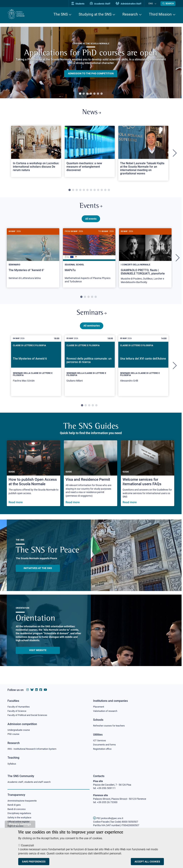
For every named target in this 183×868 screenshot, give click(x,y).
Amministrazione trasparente (24, 801)
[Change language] (156, 4)
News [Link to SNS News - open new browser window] (92, 113)
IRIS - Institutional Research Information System (34, 749)
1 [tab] (80, 94)
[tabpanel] (91, 63)
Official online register (19, 823)
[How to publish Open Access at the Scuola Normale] (34, 477)
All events (91, 221)
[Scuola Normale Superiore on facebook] (41, 688)
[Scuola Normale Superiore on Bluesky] (32, 688)
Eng (152, 3)
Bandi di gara (15, 805)
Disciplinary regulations (20, 814)
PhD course (14, 734)
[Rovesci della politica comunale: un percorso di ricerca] (90, 370)
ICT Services (100, 740)
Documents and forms (105, 744)
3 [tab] (87, 94)
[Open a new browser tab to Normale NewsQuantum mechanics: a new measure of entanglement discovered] (90, 153)
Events (91, 208)
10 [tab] (102, 191)
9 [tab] (98, 191)
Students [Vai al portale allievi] (82, 4)
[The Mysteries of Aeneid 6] (36, 370)
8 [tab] (95, 191)
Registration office (103, 749)
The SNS (61, 14)
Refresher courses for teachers (110, 725)
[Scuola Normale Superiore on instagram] (28, 688)
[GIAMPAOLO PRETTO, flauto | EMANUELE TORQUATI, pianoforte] (145, 261)
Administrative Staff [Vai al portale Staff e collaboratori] (132, 4)
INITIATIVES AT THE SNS (38, 572)
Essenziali (28, 845)
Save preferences (34, 862)
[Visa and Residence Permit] (91, 477)
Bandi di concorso (17, 810)
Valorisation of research (106, 710)
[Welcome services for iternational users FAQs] (148, 477)
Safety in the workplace (20, 818)
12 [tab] (109, 191)
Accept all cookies (147, 862)
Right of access (16, 827)
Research (130, 14)
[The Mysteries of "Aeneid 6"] (33, 259)
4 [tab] (91, 94)
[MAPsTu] (89, 260)
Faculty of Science (18, 710)
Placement (99, 705)
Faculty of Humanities (20, 705)
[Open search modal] (168, 4)
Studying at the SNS (95, 14)
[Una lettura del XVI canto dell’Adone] (143, 370)
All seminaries (92, 330)
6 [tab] (98, 94)
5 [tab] (94, 94)
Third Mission (160, 14)
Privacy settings (20, 824)
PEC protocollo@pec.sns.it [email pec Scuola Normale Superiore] (110, 818)
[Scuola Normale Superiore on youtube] (45, 688)
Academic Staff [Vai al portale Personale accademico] (104, 4)
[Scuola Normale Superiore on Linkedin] (36, 688)
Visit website (38, 654)
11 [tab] (105, 191)
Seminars (91, 317)
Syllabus (12, 764)
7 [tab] (102, 94)
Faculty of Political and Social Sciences (29, 714)
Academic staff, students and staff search (31, 782)
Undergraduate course (20, 729)
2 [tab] (84, 94)
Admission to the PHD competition (91, 74)
